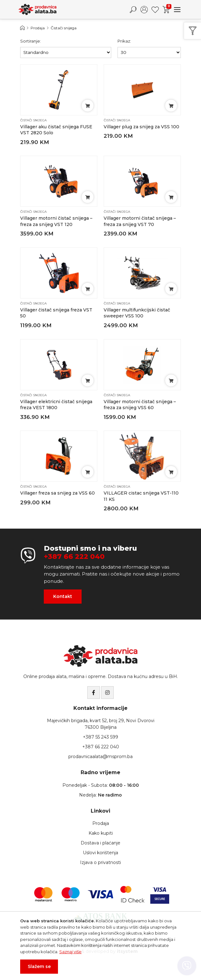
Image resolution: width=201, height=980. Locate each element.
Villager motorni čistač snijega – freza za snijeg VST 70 (140, 221)
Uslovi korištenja (100, 853)
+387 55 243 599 (100, 737)
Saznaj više (70, 952)
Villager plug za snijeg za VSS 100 (141, 127)
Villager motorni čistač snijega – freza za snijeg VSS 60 (140, 405)
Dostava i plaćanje (100, 843)
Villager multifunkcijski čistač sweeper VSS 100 (137, 313)
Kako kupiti (101, 833)
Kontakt (63, 596)
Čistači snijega (64, 28)
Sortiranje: (31, 41)
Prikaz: (124, 41)
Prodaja (38, 28)
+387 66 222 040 (74, 557)
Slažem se (39, 966)
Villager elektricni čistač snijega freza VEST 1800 (56, 405)
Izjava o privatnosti (100, 862)
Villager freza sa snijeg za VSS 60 (57, 493)
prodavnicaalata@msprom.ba (100, 757)
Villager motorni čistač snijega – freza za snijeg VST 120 (56, 221)
